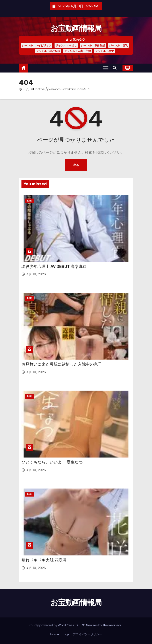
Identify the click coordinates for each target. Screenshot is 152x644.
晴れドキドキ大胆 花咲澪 (44, 560)
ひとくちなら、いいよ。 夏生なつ (52, 462)
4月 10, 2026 (36, 274)
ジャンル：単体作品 (93, 45)
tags (66, 634)
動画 (29, 201)
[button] (116, 68)
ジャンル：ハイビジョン (37, 45)
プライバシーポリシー (87, 634)
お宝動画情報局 (76, 28)
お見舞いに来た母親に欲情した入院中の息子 (62, 364)
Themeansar (112, 625)
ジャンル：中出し (66, 45)
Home (55, 634)
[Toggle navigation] (106, 68)
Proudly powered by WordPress (51, 625)
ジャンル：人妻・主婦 (78, 51)
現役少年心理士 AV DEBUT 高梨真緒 (54, 267)
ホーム (24, 89)
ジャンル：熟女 (104, 51)
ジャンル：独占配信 (48, 51)
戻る (76, 165)
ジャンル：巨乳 (118, 45)
